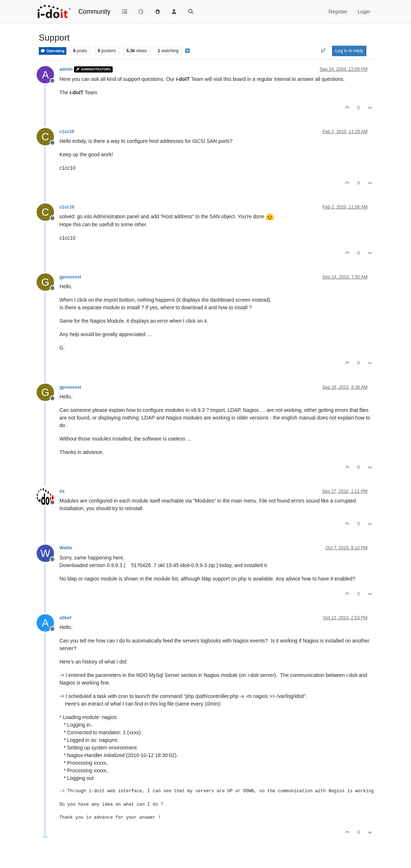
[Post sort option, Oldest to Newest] (323, 51)
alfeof (65, 618)
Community (94, 12)
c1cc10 (67, 132)
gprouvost (70, 277)
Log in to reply (349, 51)
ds (62, 491)
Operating (53, 51)
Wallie (66, 548)
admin (66, 69)
